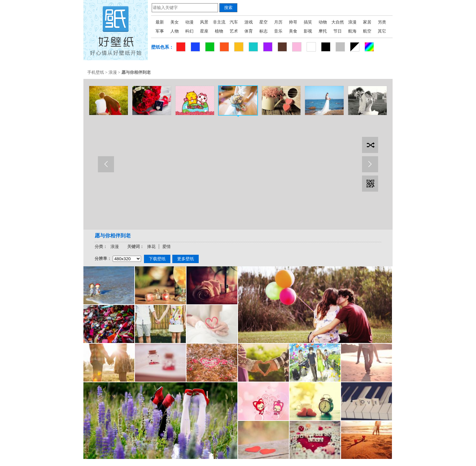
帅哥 (293, 22)
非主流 (219, 22)
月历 (278, 22)
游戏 (249, 22)
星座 (204, 31)
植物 (219, 31)
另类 (382, 22)
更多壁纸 (186, 259)
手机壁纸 (96, 72)
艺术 (234, 31)
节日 (338, 31)
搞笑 (308, 22)
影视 (308, 31)
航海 (352, 31)
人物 (175, 31)
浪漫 (352, 22)
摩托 (323, 31)
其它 (382, 31)
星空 (263, 22)
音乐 (278, 31)
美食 (293, 31)
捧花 (151, 247)
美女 (175, 22)
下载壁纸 (157, 259)
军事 (160, 31)
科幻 (189, 31)
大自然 (338, 22)
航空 (367, 31)
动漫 (189, 22)
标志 (263, 31)
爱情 (167, 247)
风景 (204, 22)
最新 (160, 22)
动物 (323, 22)
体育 (249, 31)
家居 (367, 22)
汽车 (234, 22)
